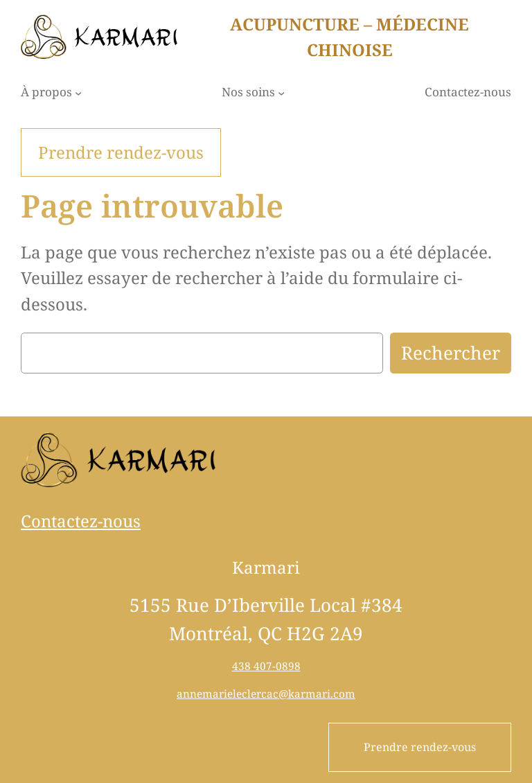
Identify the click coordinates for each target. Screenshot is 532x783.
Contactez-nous (81, 521)
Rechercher (451, 353)
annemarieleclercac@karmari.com (266, 694)
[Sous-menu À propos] (78, 93)
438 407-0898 (266, 666)
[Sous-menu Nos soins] (281, 93)
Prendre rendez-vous (420, 747)
